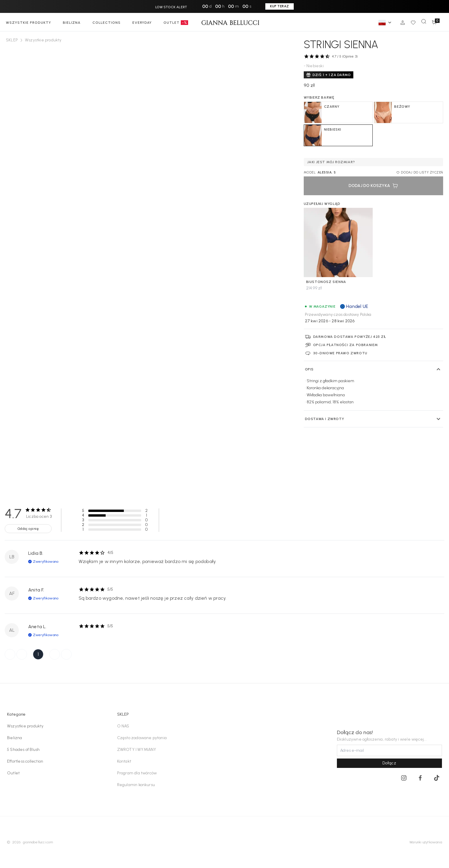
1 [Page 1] (38, 654)
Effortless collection (25, 761)
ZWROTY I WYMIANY (137, 750)
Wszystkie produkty (25, 726)
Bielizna (15, 738)
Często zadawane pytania (142, 738)
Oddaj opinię (28, 529)
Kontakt (124, 761)
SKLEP (12, 40)
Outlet (13, 773)
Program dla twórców (137, 773)
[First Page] (10, 654)
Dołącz (389, 763)
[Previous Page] (22, 654)
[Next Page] (55, 654)
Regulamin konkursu (136, 785)
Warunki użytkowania (426, 842)
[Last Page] (66, 654)
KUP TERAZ (280, 6)
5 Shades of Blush (23, 750)
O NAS (123, 726)
